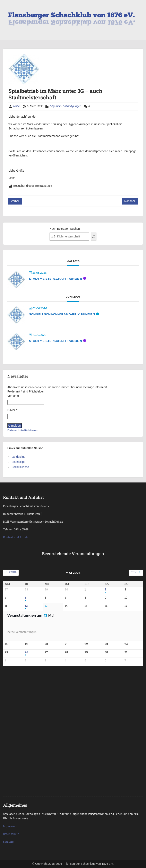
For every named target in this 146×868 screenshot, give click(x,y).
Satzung (8, 842)
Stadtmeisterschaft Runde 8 (56, 279)
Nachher (130, 201)
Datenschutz (11, 834)
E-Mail (12, 410)
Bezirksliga (18, 462)
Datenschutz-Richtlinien (22, 430)
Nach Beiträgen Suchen (65, 229)
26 (26, 652)
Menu (7, 7)
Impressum (10, 826)
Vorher (15, 201)
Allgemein (55, 106)
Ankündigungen (72, 106)
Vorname (13, 396)
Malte (17, 106)
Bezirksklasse (20, 467)
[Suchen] (94, 237)
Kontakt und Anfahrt (16, 537)
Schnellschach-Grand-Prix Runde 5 (62, 314)
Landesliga (18, 457)
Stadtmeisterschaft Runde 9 (56, 341)
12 (26, 606)
